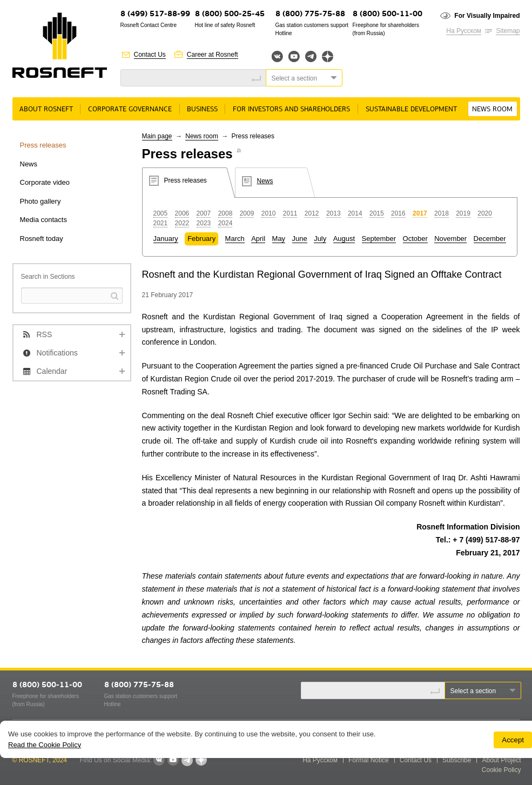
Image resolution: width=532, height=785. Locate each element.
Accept (513, 740)
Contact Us (150, 55)
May (279, 239)
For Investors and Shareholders (291, 109)
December (490, 239)
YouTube (294, 56)
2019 (463, 213)
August (344, 239)
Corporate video (45, 182)
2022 (182, 223)
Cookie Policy (501, 770)
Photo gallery (41, 201)
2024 (225, 223)
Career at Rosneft (213, 55)
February (201, 239)
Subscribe (457, 760)
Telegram (311, 56)
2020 (485, 213)
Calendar (52, 371)
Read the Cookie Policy (45, 745)
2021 (161, 223)
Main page (157, 136)
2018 (442, 213)
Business (202, 109)
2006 (182, 213)
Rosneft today (42, 239)
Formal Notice (369, 760)
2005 (161, 213)
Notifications (57, 353)
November (450, 239)
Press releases (43, 145)
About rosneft (46, 109)
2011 (290, 213)
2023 (204, 223)
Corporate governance (130, 109)
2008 (225, 213)
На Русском (464, 31)
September (379, 239)
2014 (355, 213)
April (258, 239)
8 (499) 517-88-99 (155, 14)
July (320, 239)
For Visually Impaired (487, 16)
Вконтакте (277, 56)
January (166, 239)
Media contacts (43, 220)
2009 (247, 213)
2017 (420, 213)
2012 (312, 213)
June (300, 239)
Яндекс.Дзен (328, 56)
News (29, 164)
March (235, 239)
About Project (501, 760)
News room (492, 109)
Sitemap (508, 31)
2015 (377, 213)
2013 (334, 213)
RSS (45, 334)
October (415, 239)
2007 (204, 213)
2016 (398, 213)
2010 (269, 213)
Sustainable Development (411, 109)
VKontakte (159, 760)
